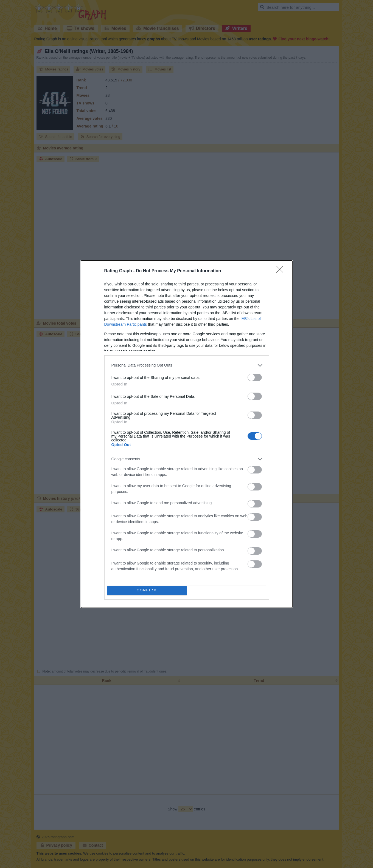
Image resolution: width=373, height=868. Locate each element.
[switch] (255, 377)
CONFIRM (147, 590)
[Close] (282, 271)
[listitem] (187, 365)
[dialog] (187, 434)
